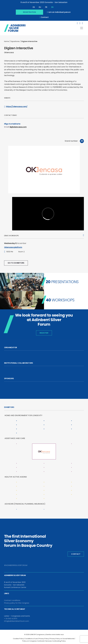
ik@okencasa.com (18, 127)
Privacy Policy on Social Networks (62, 639)
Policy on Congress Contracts (34, 641)
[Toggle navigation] (82, 28)
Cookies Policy (18, 639)
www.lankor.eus (58, 634)
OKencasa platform (13, 247)
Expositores (15, 41)
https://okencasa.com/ (16, 107)
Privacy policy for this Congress (17, 603)
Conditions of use (31, 639)
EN (52, 7)
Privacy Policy (44, 639)
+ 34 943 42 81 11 (11, 619)
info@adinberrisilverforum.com (17, 621)
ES (34, 7)
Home (7, 41)
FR (46, 7)
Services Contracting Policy (56, 641)
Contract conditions (12, 600)
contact (44, 17)
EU (40, 7)
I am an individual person (59, 12)
